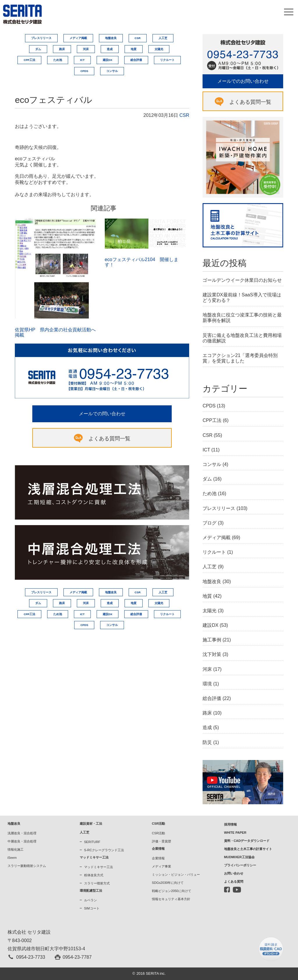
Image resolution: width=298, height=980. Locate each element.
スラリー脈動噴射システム (27, 866)
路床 (62, 49)
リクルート (167, 60)
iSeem (12, 858)
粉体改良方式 (94, 875)
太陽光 (159, 49)
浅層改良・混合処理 (22, 833)
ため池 (58, 60)
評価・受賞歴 (162, 841)
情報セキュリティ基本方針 (171, 899)
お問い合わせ (234, 873)
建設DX (108, 60)
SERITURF (92, 842)
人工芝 (163, 38)
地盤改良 (111, 38)
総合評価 (136, 60)
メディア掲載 (78, 38)
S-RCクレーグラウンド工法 (104, 850)
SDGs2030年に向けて (168, 883)
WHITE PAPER (235, 833)
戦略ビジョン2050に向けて (172, 891)
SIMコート (92, 908)
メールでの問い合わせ (102, 414)
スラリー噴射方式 (97, 883)
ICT (82, 60)
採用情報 (230, 824)
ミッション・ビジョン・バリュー (176, 875)
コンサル (112, 71)
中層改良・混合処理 (22, 841)
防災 (207, 742)
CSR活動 (159, 833)
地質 (134, 49)
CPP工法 (29, 60)
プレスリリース (41, 38)
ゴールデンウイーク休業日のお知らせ (242, 280)
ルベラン (91, 900)
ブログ (210, 523)
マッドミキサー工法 (99, 867)
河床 (86, 49)
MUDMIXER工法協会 (239, 857)
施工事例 (212, 640)
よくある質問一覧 (109, 439)
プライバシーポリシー (240, 865)
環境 (207, 684)
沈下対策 (212, 654)
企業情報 (158, 858)
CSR (138, 38)
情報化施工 (16, 849)
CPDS (84, 71)
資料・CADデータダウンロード (247, 841)
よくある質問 (234, 882)
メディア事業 (162, 866)
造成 (110, 49)
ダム (38, 49)
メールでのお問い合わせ (243, 81)
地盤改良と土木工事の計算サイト (248, 849)
